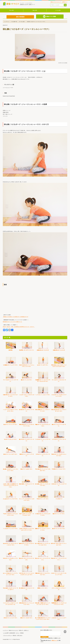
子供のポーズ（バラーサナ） (43, 499)
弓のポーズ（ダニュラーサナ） (11, 439)
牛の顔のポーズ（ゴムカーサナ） (59, 469)
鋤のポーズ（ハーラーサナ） (59, 514)
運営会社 (14, 635)
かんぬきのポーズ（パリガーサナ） (11, 499)
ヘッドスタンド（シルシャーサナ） (43, 395)
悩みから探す (35, 10)
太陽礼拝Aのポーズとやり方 (43, 350)
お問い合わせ (20, 635)
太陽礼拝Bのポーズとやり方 (59, 350)
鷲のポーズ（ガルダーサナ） (27, 618)
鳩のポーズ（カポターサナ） (27, 469)
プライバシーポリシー (8, 635)
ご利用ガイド (64, 2)
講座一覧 (21, 630)
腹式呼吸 (11, 350)
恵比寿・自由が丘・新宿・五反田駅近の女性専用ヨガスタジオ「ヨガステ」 (19, 327)
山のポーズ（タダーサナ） (43, 365)
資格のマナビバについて (56, 2)
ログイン (18, 633)
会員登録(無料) (12, 633)
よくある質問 (6, 633)
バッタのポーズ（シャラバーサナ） (11, 529)
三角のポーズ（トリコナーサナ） (11, 618)
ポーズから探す (58, 10)
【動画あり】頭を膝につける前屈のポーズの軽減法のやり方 (16, 317)
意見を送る (44, 637)
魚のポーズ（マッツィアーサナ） (11, 424)
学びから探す (12, 10)
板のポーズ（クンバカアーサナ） (11, 454)
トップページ (5, 630)
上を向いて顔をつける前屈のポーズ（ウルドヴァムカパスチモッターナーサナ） (11, 486)
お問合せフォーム (54, 640)
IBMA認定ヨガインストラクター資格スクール (12, 322)
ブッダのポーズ (59, 499)
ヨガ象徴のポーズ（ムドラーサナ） (11, 365)
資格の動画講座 (20, 17)
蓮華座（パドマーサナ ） (43, 588)
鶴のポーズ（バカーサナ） (27, 380)
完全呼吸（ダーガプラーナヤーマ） (27, 350)
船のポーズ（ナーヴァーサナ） (59, 529)
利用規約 (22, 633)
